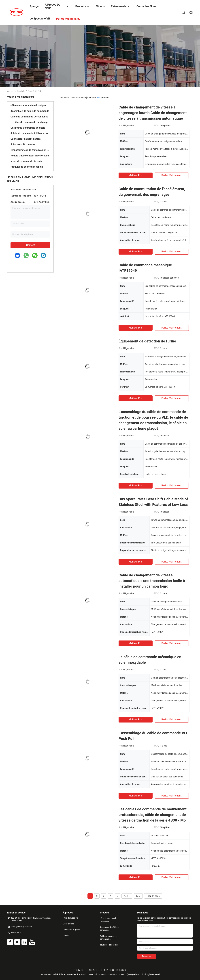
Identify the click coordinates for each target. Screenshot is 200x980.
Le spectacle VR (40, 18)
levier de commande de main (27, 161)
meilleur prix (136, 175)
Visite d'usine (68, 924)
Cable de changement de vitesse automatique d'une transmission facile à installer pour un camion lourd (152, 581)
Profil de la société (70, 918)
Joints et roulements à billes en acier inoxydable (30, 133)
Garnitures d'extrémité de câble (28, 128)
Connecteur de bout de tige (26, 139)
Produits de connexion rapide (27, 167)
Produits (21, 91)
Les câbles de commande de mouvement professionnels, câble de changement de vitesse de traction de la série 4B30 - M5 (153, 815)
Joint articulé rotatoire (23, 144)
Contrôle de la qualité (72, 930)
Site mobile (94, 970)
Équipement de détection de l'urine (147, 341)
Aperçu (11, 91)
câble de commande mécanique (28, 105)
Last (138, 896)
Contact (30, 245)
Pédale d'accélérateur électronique (30, 156)
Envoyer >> (147, 956)
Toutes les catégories (109, 945)
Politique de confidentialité (115, 970)
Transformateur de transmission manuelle (30, 150)
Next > (127, 896)
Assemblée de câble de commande (30, 111)
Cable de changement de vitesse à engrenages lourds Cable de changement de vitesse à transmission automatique (153, 113)
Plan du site (79, 970)
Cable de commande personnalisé (29, 117)
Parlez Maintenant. (172, 175)
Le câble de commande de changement (30, 122)
